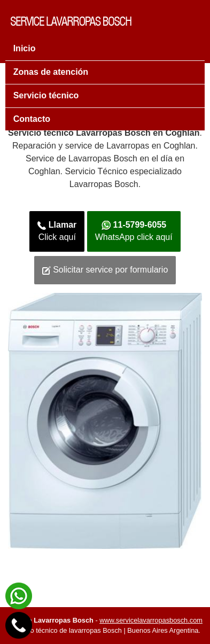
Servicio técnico (46, 95)
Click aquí (57, 231)
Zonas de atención (51, 72)
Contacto (32, 119)
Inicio (25, 48)
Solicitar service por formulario (105, 270)
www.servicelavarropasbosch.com (151, 620)
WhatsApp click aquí (134, 231)
